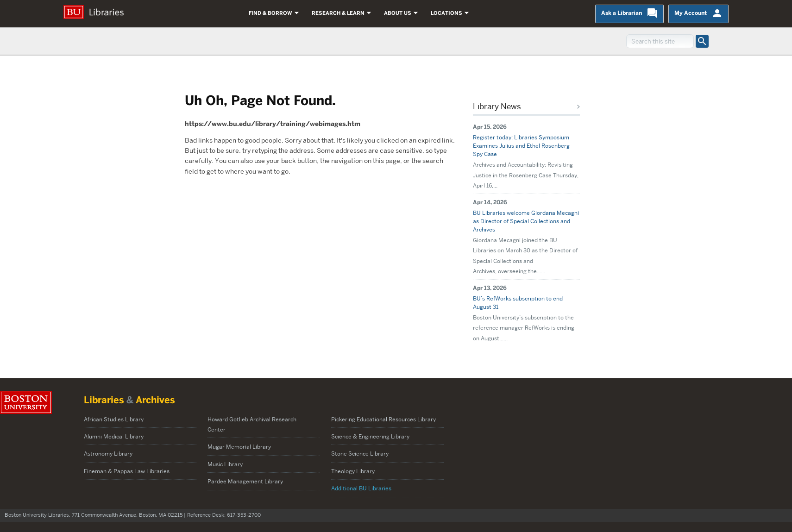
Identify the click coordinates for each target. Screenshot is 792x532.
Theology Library (353, 471)
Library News (497, 106)
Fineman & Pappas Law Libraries (127, 471)
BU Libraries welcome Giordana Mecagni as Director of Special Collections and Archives (526, 221)
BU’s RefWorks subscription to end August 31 (518, 303)
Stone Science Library (360, 454)
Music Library (225, 464)
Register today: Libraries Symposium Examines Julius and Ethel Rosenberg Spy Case (521, 146)
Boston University (26, 402)
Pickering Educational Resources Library (383, 419)
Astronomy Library (108, 454)
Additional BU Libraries (361, 488)
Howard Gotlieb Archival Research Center (252, 424)
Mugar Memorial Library (239, 447)
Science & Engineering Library (370, 436)
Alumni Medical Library (114, 436)
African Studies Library (114, 419)
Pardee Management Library (246, 481)
